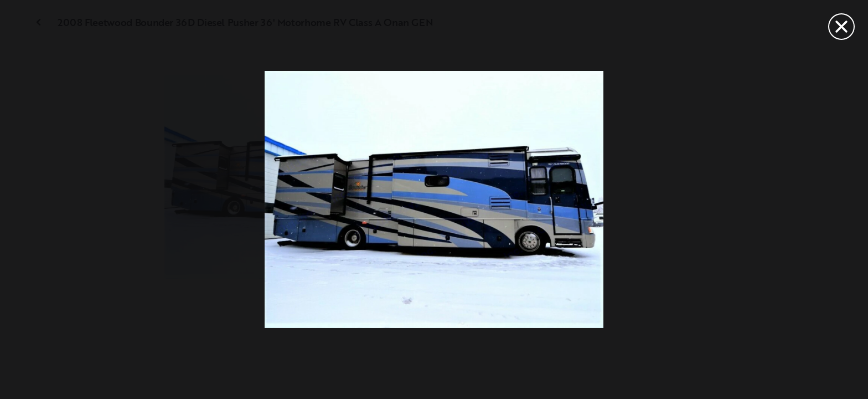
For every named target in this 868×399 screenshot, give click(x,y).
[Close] (841, 27)
